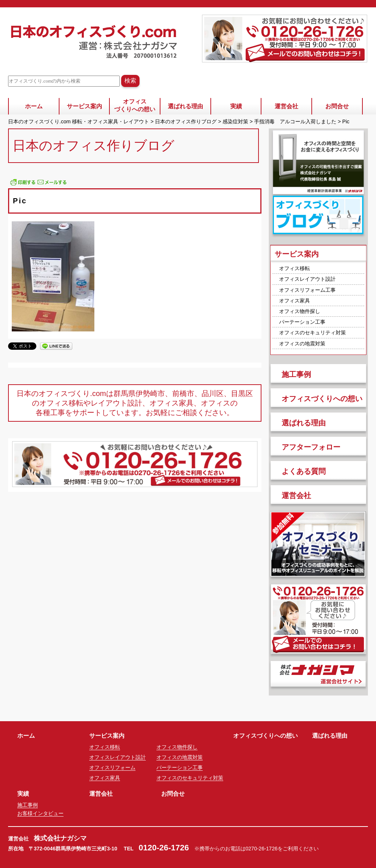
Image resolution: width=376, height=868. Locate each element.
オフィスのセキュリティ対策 (312, 333)
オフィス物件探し (300, 311)
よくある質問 (304, 471)
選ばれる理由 (185, 106)
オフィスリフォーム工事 (307, 290)
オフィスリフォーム (112, 767)
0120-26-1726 (164, 848)
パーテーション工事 (302, 322)
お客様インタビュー (40, 813)
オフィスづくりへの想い (135, 105)
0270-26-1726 (262, 849)
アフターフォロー (311, 447)
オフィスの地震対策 (302, 344)
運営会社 (286, 106)
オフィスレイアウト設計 (307, 279)
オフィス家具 (294, 301)
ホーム (34, 106)
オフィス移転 (294, 268)
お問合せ (337, 106)
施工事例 (296, 374)
